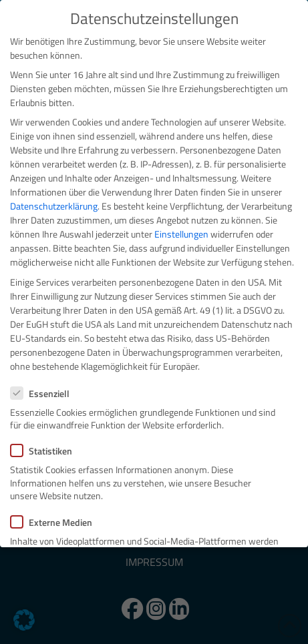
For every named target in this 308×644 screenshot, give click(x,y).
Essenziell (44, 393)
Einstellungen (181, 234)
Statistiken (45, 451)
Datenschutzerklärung (54, 206)
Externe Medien (55, 522)
